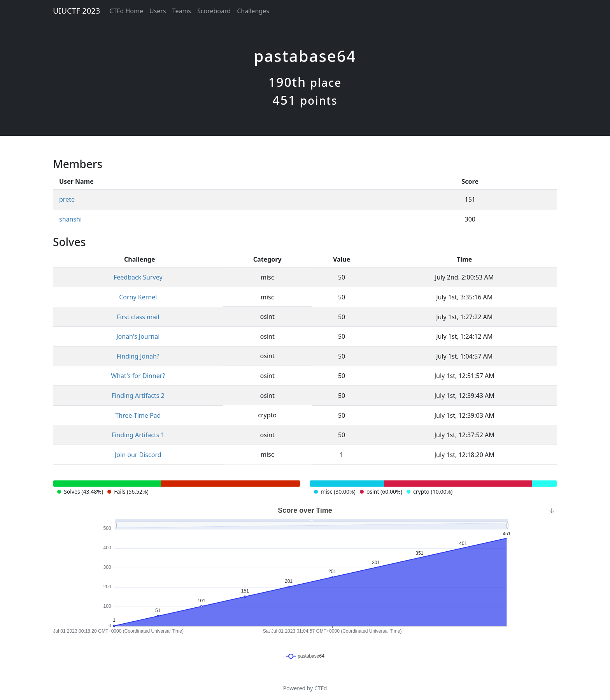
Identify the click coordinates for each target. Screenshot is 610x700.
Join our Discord (138, 455)
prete (67, 199)
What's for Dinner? (138, 376)
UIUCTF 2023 (76, 11)
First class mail (138, 317)
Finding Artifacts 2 (138, 396)
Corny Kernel (138, 297)
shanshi (70, 219)
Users (158, 11)
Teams (182, 11)
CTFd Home (126, 11)
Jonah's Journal (138, 336)
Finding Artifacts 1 (138, 435)
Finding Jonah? (138, 356)
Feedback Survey (138, 277)
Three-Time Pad (138, 415)
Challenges (253, 11)
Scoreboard (214, 11)
